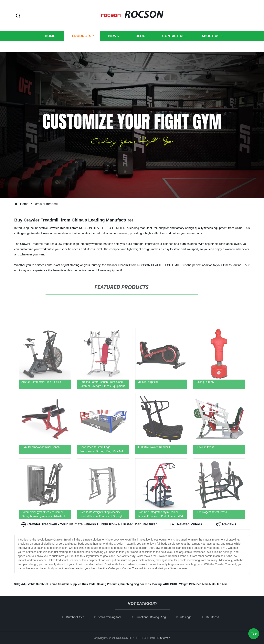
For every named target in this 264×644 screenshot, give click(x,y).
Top (254, 632)
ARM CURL (170, 584)
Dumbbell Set (77, 617)
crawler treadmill (47, 204)
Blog (140, 31)
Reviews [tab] (226, 524)
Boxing (157, 584)
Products (82, 31)
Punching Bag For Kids (136, 584)
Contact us (173, 31)
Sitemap (165, 638)
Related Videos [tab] (186, 524)
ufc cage (189, 617)
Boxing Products (108, 584)
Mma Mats (209, 584)
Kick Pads (89, 584)
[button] (18, 16)
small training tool (112, 617)
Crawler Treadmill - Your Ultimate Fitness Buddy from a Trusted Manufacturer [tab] (89, 524)
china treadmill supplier (65, 584)
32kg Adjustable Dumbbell (32, 584)
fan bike (222, 584)
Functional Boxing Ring (153, 617)
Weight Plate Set (190, 584)
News (113, 31)
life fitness (215, 617)
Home (50, 31)
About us (210, 31)
